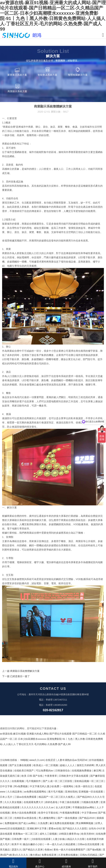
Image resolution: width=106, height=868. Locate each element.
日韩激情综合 (63, 771)
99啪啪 (24, 760)
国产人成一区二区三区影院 (58, 781)
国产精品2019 (87, 818)
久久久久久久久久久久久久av (38, 807)
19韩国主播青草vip (69, 834)
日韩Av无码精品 (89, 855)
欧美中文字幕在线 (49, 813)
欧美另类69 (88, 834)
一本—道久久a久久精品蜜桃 (60, 844)
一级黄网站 (68, 786)
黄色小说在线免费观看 (24, 813)
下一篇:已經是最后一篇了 (16, 676)
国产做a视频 (94, 850)
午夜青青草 (51, 776)
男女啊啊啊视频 (85, 823)
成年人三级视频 (49, 834)
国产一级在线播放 (68, 818)
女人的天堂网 (63, 807)
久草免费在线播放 (68, 855)
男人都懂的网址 (47, 818)
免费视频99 (11, 823)
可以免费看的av (45, 771)
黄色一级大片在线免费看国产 (70, 850)
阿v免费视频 (21, 786)
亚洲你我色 (71, 792)
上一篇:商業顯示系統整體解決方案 (21, 671)
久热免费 (43, 823)
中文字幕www (89, 813)
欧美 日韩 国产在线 (32, 776)
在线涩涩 (51, 760)
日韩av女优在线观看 (89, 844)
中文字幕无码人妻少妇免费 (45, 786)
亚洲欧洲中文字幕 (37, 828)
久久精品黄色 (15, 792)
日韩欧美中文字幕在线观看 (74, 776)
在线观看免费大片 (34, 802)
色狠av (48, 850)
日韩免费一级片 (21, 839)
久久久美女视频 (13, 802)
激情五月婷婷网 (86, 765)
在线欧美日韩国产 (24, 771)
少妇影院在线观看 (41, 839)
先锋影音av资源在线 (26, 818)
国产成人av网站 (27, 823)
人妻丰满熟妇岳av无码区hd (73, 760)
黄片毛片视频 (56, 792)
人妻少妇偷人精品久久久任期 (69, 839)
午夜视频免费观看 (70, 813)
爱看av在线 (55, 828)
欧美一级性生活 (84, 786)
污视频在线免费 (90, 802)
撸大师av (35, 855)
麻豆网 (97, 771)
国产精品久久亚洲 (33, 850)
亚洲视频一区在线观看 (91, 792)
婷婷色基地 (52, 802)
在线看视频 (18, 781)
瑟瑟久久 (17, 850)
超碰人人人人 (68, 765)
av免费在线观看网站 (35, 792)
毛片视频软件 (34, 781)
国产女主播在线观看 (21, 765)
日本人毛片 (6, 797)
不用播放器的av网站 (84, 807)
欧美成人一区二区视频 (46, 765)
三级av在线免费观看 (26, 797)
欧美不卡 (17, 844)
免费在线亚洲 (49, 855)
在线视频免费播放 (82, 771)
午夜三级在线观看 (70, 802)
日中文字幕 (6, 786)
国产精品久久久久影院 (75, 828)
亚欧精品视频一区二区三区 (89, 781)
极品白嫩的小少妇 (33, 844)
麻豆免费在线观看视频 (62, 823)
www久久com (37, 760)
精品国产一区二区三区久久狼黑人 (57, 797)
